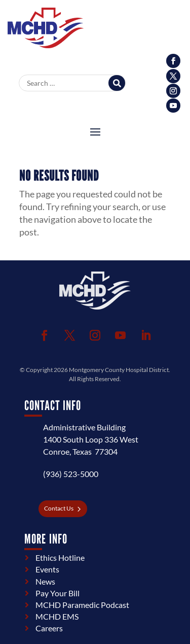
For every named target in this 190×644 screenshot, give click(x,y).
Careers (49, 628)
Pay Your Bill (58, 593)
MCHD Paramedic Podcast (82, 605)
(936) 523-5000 (71, 474)
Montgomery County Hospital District (119, 370)
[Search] (117, 83)
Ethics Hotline (60, 557)
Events (47, 569)
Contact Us (59, 508)
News (45, 581)
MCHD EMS (57, 616)
